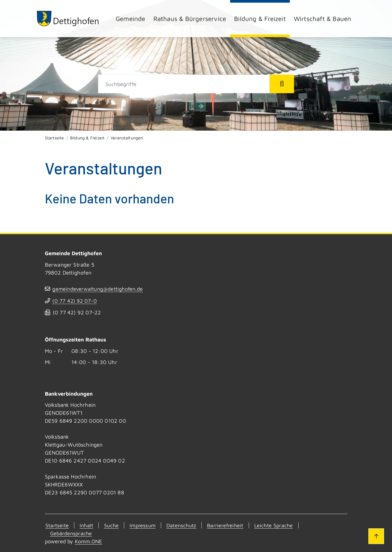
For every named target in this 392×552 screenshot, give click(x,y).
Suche (112, 525)
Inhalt (86, 525)
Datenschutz (183, 525)
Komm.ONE (89, 541)
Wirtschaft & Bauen (323, 19)
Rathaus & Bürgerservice (190, 19)
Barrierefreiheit (228, 525)
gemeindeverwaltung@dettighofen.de (99, 289)
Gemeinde (131, 19)
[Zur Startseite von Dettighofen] (69, 18)
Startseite (55, 138)
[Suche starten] (282, 84)
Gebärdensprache (72, 533)
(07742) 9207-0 (75, 301)
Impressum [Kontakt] (144, 525)
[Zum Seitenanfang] (376, 536)
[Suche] (184, 84)
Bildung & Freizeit (260, 19)
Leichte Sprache (278, 525)
